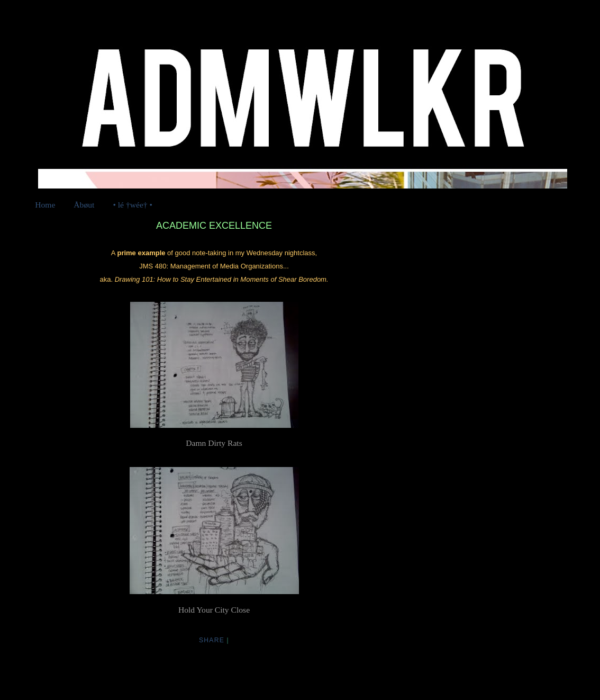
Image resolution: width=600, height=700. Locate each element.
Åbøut (84, 205)
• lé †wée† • (133, 205)
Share (212, 640)
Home (45, 205)
